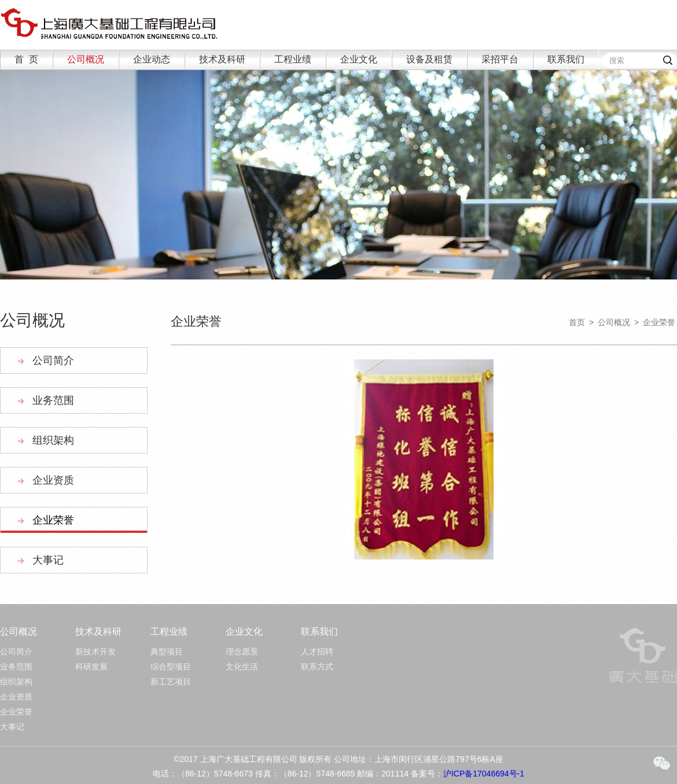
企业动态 (152, 59)
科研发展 (91, 667)
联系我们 (566, 59)
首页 (577, 322)
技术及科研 (222, 59)
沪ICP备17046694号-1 (484, 774)
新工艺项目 (171, 682)
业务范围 (53, 400)
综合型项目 (171, 667)
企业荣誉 (53, 520)
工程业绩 (293, 59)
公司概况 (86, 59)
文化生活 (242, 667)
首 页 (26, 59)
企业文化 (359, 59)
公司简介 (53, 360)
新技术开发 (95, 652)
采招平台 (500, 59)
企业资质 (53, 480)
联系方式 (317, 667)
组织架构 (53, 440)
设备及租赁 (429, 59)
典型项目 (167, 652)
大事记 (48, 560)
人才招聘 (317, 652)
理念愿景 (242, 652)
